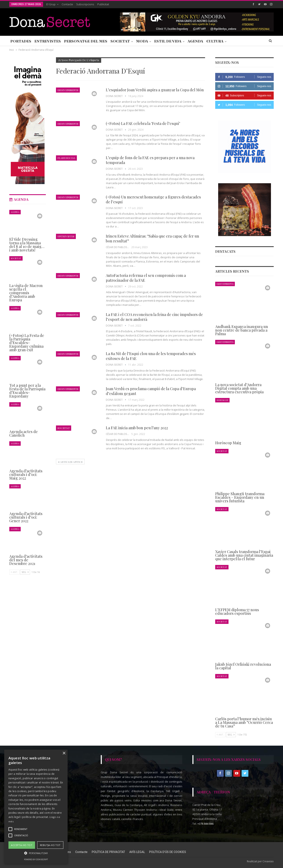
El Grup (51, 4)
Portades (21, 41)
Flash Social (66, 158)
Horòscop (222, 400)
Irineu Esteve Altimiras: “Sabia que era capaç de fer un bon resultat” (152, 239)
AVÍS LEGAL (137, 852)
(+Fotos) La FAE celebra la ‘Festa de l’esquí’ (143, 123)
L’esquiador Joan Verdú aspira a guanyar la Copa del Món (155, 90)
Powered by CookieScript (36, 859)
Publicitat (103, 4)
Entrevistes (48, 41)
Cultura (215, 41)
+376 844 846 (205, 823)
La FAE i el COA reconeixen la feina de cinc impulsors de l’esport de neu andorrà (154, 317)
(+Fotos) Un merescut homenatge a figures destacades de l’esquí (153, 199)
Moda (142, 41)
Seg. (231, 735)
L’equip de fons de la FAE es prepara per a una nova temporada (150, 160)
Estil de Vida (168, 41)
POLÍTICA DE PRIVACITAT (108, 852)
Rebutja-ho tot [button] (50, 845)
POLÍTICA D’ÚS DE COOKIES (168, 852)
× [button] (64, 753)
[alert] (36, 807)
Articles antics (70, 462)
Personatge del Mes (86, 41)
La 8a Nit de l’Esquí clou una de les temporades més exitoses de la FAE (151, 356)
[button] (36, 853)
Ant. (220, 735)
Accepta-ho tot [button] (22, 845)
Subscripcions (85, 4)
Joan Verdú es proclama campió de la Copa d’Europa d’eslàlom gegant (151, 391)
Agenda (195, 41)
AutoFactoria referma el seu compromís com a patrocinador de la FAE (146, 278)
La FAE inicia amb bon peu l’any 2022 (137, 428)
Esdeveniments (68, 90)
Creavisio (268, 861)
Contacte (67, 4)
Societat (120, 41)
